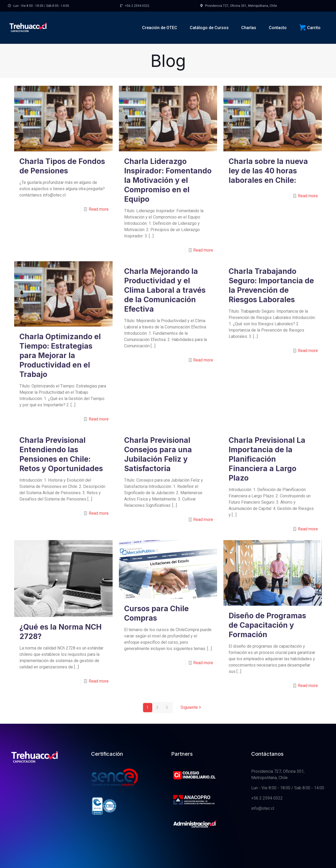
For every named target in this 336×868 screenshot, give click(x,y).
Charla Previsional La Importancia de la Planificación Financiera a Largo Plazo (267, 459)
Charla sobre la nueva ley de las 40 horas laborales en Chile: (268, 171)
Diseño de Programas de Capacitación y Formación (267, 625)
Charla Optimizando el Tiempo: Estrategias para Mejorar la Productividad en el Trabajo (60, 355)
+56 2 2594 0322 (267, 798)
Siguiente (191, 708)
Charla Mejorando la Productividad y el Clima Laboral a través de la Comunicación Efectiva (165, 290)
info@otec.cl (263, 808)
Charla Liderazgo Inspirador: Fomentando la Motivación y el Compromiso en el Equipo (168, 180)
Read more (99, 209)
